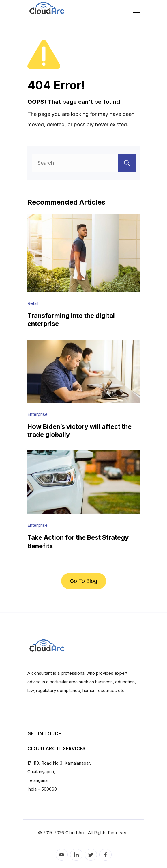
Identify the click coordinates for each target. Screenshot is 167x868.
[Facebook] (105, 855)
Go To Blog (84, 581)
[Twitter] (91, 855)
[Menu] (136, 10)
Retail (33, 303)
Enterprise (37, 414)
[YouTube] (62, 855)
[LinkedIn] (76, 855)
